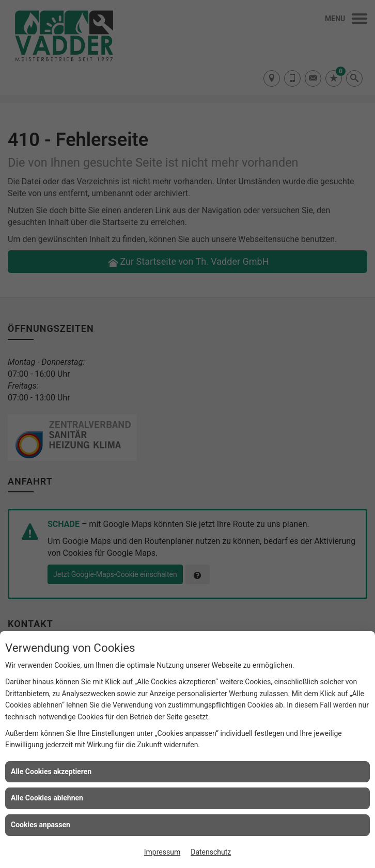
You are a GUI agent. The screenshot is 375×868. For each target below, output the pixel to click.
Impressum (162, 852)
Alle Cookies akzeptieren (51, 771)
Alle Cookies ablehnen (47, 798)
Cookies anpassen (41, 825)
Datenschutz (211, 852)
